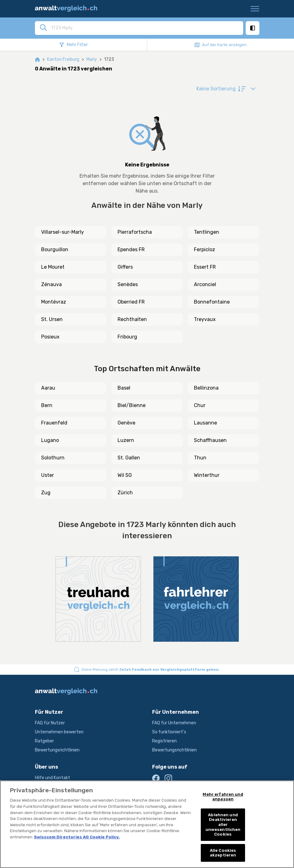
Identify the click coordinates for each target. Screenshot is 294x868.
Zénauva (51, 284)
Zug (46, 493)
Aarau (48, 388)
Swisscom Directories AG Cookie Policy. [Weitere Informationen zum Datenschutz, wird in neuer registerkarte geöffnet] (77, 837)
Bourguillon (55, 249)
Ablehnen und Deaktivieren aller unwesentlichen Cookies (223, 825)
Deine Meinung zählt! (151, 669)
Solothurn (53, 458)
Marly (92, 59)
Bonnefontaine (212, 302)
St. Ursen (52, 319)
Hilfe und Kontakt (53, 778)
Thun (200, 458)
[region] (147, 824)
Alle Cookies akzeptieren (223, 853)
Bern (47, 405)
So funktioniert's (169, 732)
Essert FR (205, 267)
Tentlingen (207, 232)
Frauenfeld (54, 423)
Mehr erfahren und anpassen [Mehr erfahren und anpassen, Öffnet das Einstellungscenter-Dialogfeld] (223, 797)
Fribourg (127, 337)
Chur (200, 405)
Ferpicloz (205, 249)
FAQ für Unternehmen (174, 723)
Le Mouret (53, 267)
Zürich (125, 493)
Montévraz (54, 302)
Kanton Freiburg (63, 59)
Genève (126, 423)
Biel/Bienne (132, 405)
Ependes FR (131, 249)
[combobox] (145, 28)
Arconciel (205, 284)
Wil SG (125, 475)
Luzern (126, 440)
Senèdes (128, 284)
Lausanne (205, 423)
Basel (124, 388)
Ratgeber (44, 741)
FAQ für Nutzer (50, 723)
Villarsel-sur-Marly (63, 232)
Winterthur (207, 475)
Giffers (125, 267)
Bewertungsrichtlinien (57, 750)
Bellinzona (206, 388)
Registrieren (164, 741)
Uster (48, 475)
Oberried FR (131, 302)
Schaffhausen (210, 440)
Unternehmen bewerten (59, 732)
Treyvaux (205, 319)
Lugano (50, 440)
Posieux (50, 337)
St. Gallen (129, 458)
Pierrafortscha (135, 232)
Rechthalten (132, 319)
